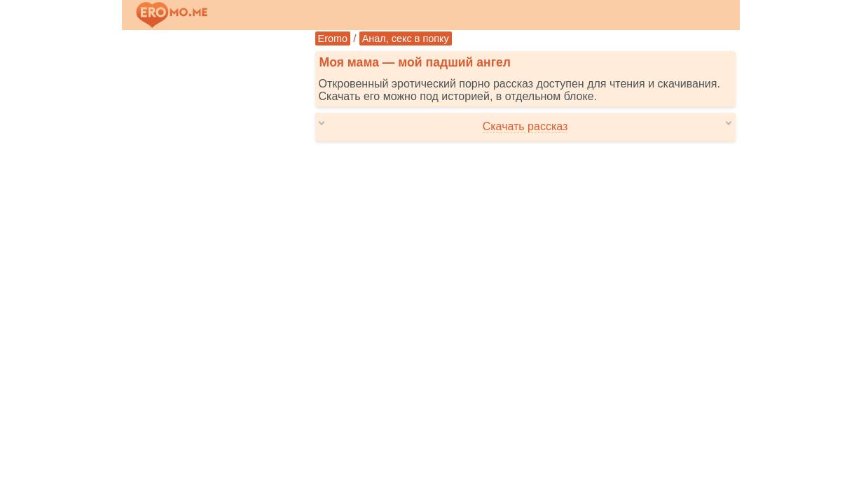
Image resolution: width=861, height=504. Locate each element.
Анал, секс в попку (406, 38)
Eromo (333, 38)
